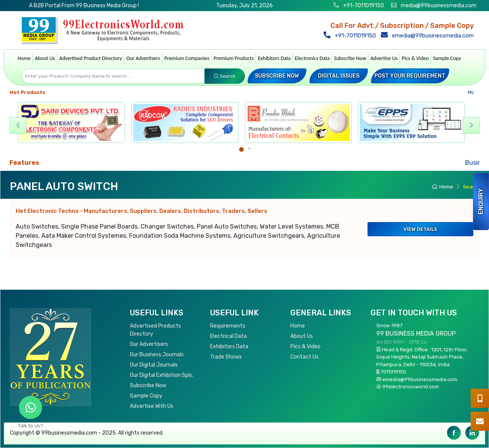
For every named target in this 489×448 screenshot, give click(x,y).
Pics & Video (415, 58)
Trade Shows (226, 357)
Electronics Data (312, 58)
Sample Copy (447, 58)
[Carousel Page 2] (249, 149)
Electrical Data (228, 336)
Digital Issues (339, 76)
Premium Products (234, 58)
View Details (420, 229)
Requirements (228, 326)
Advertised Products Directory (155, 330)
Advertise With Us (152, 406)
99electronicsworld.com (411, 387)
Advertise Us (384, 58)
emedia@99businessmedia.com (429, 36)
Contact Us (304, 357)
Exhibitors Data (274, 58)
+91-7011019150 (363, 6)
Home (24, 58)
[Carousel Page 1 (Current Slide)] (241, 149)
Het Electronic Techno (142, 211)
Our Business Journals (157, 355)
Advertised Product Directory (91, 58)
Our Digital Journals (154, 365)
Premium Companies (187, 58)
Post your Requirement (410, 76)
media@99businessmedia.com (439, 6)
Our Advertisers (143, 58)
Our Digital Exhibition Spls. (162, 375)
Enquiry (481, 201)
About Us (45, 58)
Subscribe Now (350, 58)
